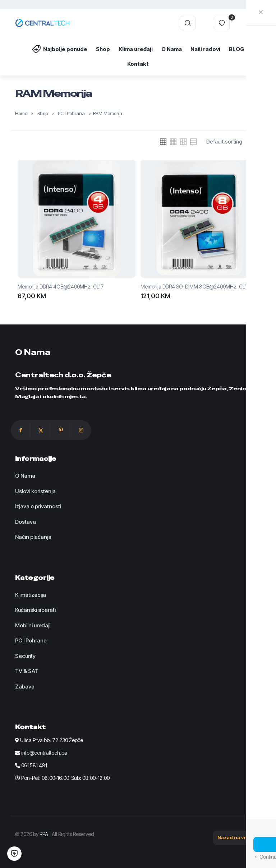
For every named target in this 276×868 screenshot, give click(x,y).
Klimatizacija (31, 595)
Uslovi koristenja (35, 491)
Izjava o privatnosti (38, 506)
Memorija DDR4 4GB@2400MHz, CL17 (61, 287)
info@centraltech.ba (44, 753)
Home (21, 113)
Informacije (36, 459)
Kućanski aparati (35, 610)
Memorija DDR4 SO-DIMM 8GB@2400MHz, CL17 (195, 287)
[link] (163, 142)
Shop (43, 113)
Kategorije (35, 578)
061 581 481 (34, 765)
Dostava (26, 522)
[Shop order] (232, 142)
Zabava (25, 687)
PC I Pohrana (71, 113)
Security (25, 656)
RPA (44, 834)
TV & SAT (27, 671)
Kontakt (30, 727)
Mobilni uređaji (33, 625)
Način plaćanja (33, 537)
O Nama (25, 476)
